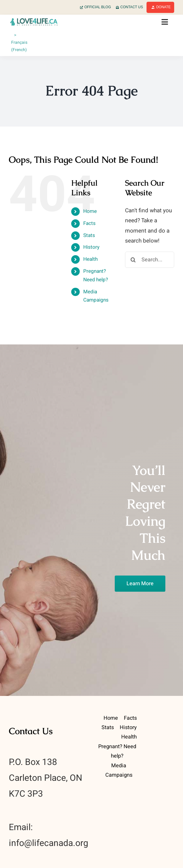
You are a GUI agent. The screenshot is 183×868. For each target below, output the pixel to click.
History (91, 247)
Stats (89, 235)
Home (90, 211)
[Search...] (150, 260)
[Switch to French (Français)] (20, 43)
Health (90, 259)
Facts (89, 223)
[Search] (133, 260)
